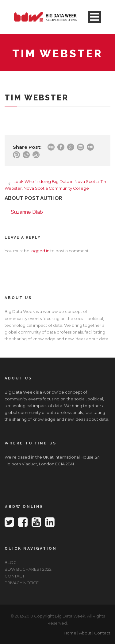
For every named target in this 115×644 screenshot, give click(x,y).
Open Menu (95, 17)
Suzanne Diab (27, 212)
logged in (40, 251)
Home (70, 633)
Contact (102, 633)
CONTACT (15, 576)
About (85, 633)
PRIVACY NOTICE (22, 583)
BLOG (11, 562)
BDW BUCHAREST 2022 (28, 569)
